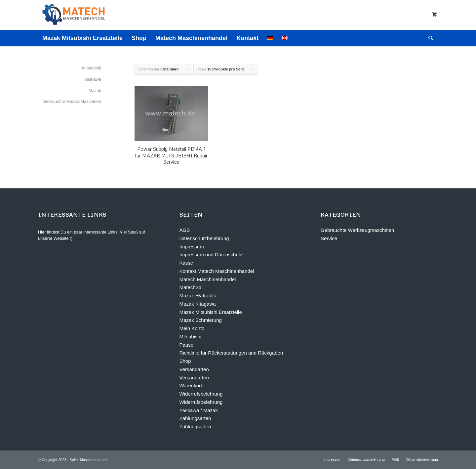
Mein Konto (192, 328)
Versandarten (194, 369)
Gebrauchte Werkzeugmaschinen (357, 230)
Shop (185, 361)
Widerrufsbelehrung (201, 394)
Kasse (186, 263)
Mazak (95, 90)
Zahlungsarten (195, 418)
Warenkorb (192, 385)
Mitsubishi (92, 68)
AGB (185, 230)
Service (329, 238)
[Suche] (429, 38)
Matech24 (190, 287)
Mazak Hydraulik (198, 296)
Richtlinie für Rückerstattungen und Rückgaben (231, 353)
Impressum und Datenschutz (211, 255)
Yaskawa (93, 79)
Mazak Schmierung (201, 320)
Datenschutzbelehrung (204, 238)
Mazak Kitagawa (198, 304)
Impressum (192, 247)
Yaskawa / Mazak (199, 410)
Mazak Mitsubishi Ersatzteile (211, 312)
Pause (187, 345)
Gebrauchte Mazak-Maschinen (72, 101)
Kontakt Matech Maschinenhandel (217, 271)
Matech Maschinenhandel (208, 279)
